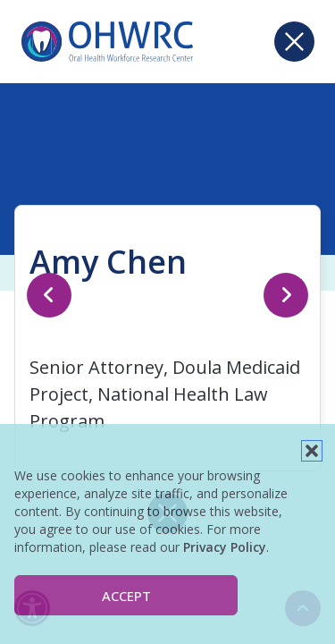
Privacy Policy (225, 547)
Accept (126, 596)
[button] (312, 451)
